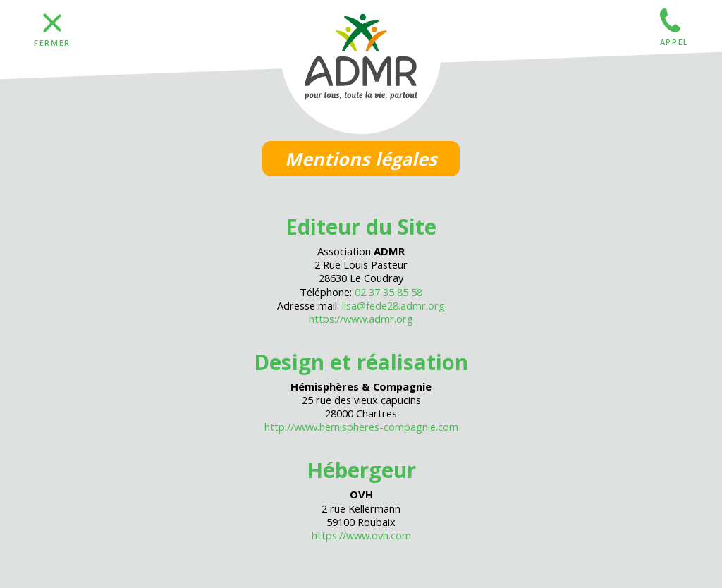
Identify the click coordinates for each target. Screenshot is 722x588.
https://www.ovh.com (361, 535)
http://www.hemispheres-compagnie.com (361, 427)
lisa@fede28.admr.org (393, 305)
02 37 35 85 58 (388, 292)
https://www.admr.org (361, 319)
